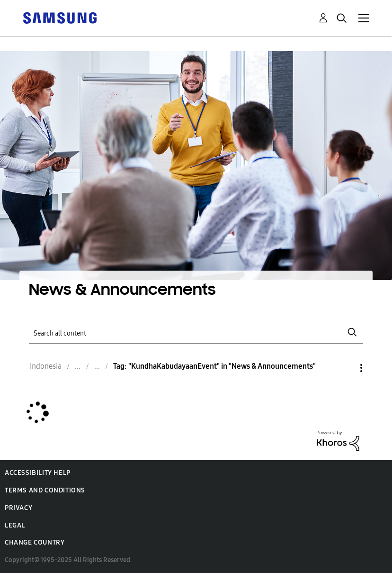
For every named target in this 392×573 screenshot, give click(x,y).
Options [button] (345, 368)
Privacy (18, 508)
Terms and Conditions (45, 490)
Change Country (35, 542)
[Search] (196, 332)
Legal (15, 525)
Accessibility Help (38, 473)
